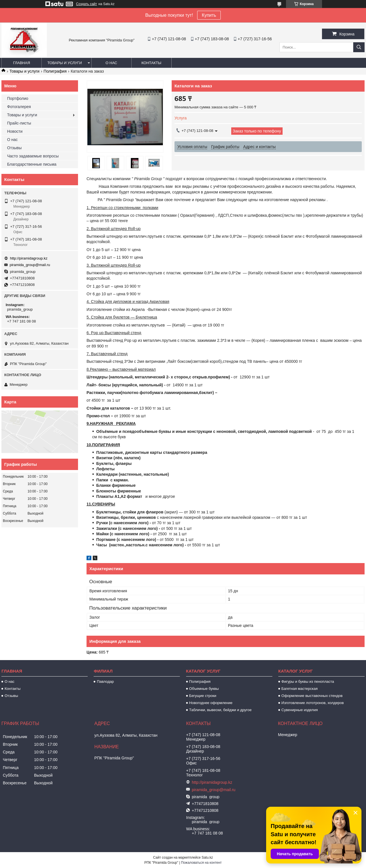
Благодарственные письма (32, 164)
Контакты (151, 63)
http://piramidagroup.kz (29, 258)
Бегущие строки (203, 696)
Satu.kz (207, 858)
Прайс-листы (19, 123)
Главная (22, 63)
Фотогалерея (19, 107)
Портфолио (18, 98)
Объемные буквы (204, 689)
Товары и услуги (65, 63)
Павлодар (105, 681)
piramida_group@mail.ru (30, 265)
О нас (111, 63)
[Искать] (359, 47)
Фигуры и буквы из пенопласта (308, 681)
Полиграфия (55, 71)
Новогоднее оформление (211, 703)
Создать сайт (87, 4)
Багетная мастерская (300, 689)
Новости (15, 131)
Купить (209, 15)
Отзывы (14, 148)
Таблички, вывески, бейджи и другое (220, 710)
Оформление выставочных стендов (312, 696)
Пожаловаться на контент (201, 863)
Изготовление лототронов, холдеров (313, 703)
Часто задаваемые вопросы (33, 156)
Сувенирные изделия (300, 710)
